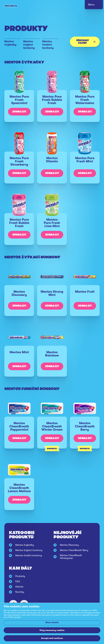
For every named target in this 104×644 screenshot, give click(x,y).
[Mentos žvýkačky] (12, 44)
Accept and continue (52, 638)
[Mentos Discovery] (19, 297)
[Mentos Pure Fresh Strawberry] (19, 164)
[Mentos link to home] (11, 6)
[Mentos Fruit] (85, 297)
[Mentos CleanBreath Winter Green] (52, 429)
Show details (52, 622)
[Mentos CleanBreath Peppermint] (19, 429)
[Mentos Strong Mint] (52, 297)
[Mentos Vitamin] (52, 164)
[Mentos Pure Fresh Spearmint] (19, 103)
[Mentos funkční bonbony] (50, 44)
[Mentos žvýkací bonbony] (31, 44)
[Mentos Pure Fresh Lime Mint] (52, 226)
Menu (91, 5)
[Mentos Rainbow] (52, 358)
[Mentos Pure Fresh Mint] (85, 164)
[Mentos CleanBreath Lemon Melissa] (19, 491)
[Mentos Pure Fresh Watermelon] (85, 103)
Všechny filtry (86, 42)
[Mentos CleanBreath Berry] (85, 429)
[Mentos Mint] (19, 358)
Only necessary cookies (52, 630)
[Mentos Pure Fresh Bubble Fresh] (52, 103)
